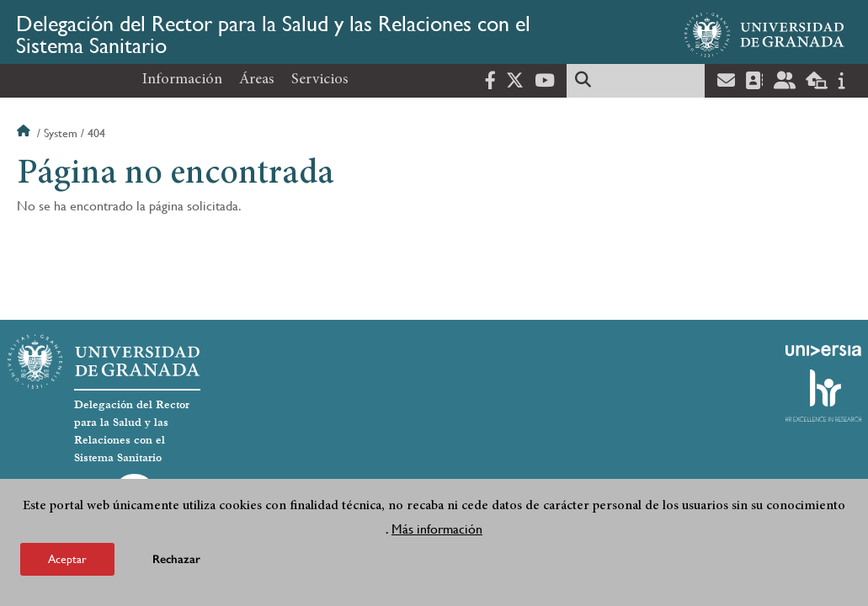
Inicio (25, 133)
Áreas (257, 80)
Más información (437, 529)
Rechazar (176, 559)
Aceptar (67, 559)
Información (182, 80)
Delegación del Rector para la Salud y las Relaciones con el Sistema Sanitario (273, 35)
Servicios (320, 80)
